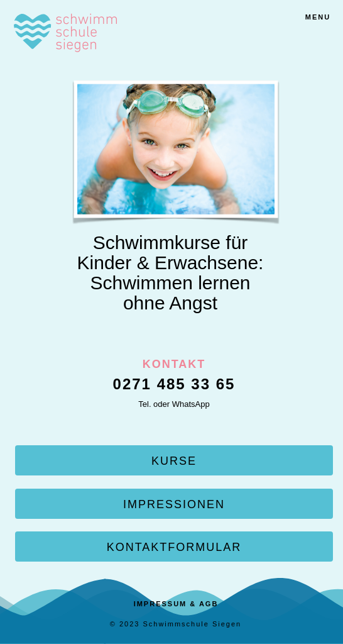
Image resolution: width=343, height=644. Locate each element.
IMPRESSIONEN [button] (174, 504)
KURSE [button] (174, 461)
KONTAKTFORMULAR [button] (174, 547)
